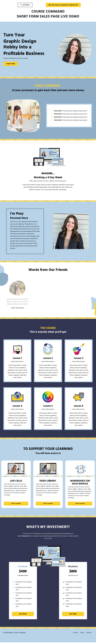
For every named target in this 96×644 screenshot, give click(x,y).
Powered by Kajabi (88, 640)
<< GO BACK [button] (25, 5)
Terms (82, 634)
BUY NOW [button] (23, 615)
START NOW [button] (11, 64)
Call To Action (16, 505)
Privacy (76, 634)
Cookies (89, 634)
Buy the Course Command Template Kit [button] (63, 5)
